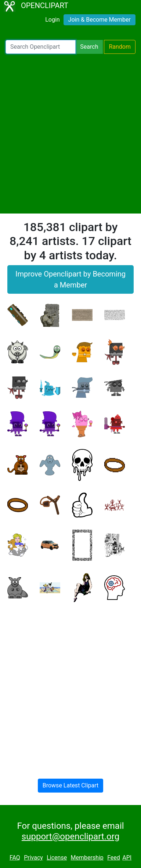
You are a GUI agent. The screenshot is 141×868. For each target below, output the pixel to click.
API (127, 858)
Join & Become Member (100, 20)
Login (52, 20)
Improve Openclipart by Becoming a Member (70, 279)
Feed (114, 858)
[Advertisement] (70, 134)
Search (89, 47)
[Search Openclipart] (41, 47)
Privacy (33, 858)
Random (120, 47)
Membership (87, 858)
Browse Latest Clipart (71, 785)
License (57, 858)
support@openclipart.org (70, 837)
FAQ (15, 858)
